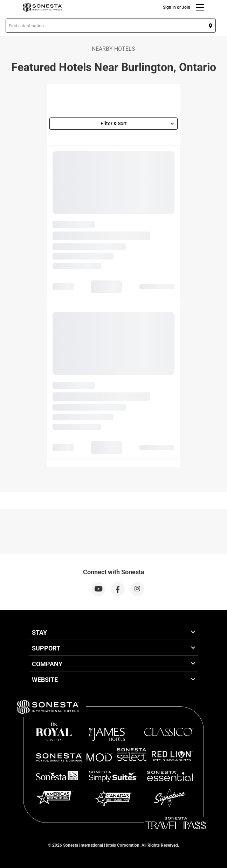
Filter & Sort (137, 123)
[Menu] (200, 7)
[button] (111, 26)
